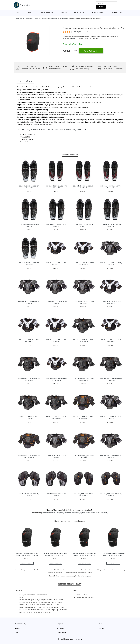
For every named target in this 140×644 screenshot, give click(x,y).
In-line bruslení (97, 13)
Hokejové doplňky (47, 13)
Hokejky (64, 13)
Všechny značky (20, 624)
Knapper (73, 38)
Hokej (29, 13)
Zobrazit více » (93, 38)
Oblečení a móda (118, 13)
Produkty (22, 18)
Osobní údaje (61, 633)
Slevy (16, 633)
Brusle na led (79, 13)
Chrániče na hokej (63, 18)
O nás (101, 624)
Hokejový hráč (54, 18)
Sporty (36, 18)
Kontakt (102, 628)
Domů (17, 13)
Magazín (60, 624)
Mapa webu (61, 628)
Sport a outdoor (29, 18)
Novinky (17, 628)
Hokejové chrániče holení (68, 513)
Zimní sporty (42, 18)
